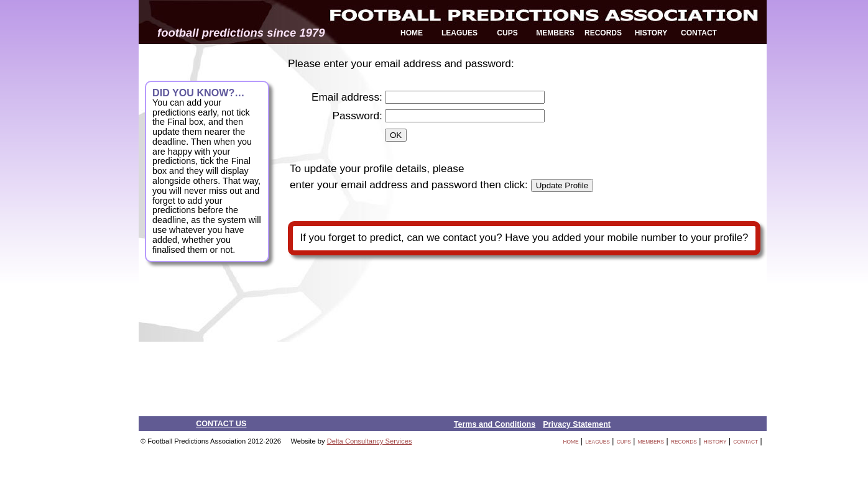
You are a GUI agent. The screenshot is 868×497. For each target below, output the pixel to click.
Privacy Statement (577, 424)
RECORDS (603, 33)
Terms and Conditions (495, 424)
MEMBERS (555, 33)
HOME (412, 33)
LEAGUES (459, 33)
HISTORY (651, 33)
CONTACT (699, 33)
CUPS (507, 33)
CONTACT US (221, 424)
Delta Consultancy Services (370, 441)
